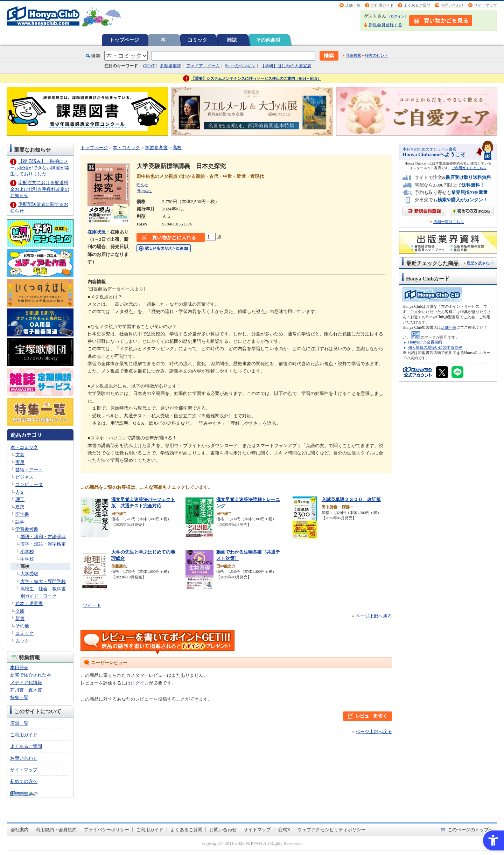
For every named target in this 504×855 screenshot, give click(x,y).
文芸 (20, 455)
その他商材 (268, 40)
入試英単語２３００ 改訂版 (351, 499)
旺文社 (142, 185)
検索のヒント (377, 55)
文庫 (20, 611)
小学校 (27, 552)
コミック (197, 40)
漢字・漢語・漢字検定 (43, 544)
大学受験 (29, 574)
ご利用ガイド (382, 5)
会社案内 (20, 830)
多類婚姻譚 (170, 66)
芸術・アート (29, 470)
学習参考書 (27, 529)
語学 (20, 522)
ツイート (92, 605)
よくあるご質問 (417, 5)
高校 (25, 566)
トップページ (124, 40)
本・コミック (24, 447)
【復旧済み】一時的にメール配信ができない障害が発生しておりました (40, 168)
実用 (20, 462)
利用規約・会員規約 (56, 830)
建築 (20, 507)
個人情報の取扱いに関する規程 (435, 347)
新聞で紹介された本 (31, 675)
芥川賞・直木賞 (26, 690)
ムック (22, 641)
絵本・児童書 (29, 603)
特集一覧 (19, 697)
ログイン (398, 16)
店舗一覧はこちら (449, 222)
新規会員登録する (385, 25)
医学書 (22, 514)
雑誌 (232, 40)
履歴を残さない (480, 263)
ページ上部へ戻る (374, 616)
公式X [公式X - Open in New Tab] (284, 830)
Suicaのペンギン (240, 66)
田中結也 (144, 191)
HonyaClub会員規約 (425, 342)
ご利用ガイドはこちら (469, 168)
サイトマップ (485, 5)
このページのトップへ (470, 830)
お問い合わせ (452, 5)
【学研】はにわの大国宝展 (286, 66)
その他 (22, 626)
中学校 (27, 559)
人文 (20, 492)
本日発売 (19, 668)
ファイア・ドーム (203, 66)
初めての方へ (24, 781)
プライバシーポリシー (106, 830)
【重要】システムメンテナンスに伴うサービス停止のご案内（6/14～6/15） (256, 78)
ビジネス (24, 477)
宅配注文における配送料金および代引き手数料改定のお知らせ (40, 189)
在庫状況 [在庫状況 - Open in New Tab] (97, 232)
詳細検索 (353, 55)
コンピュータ (29, 484)
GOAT (149, 66)
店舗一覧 (353, 5)
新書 (20, 618)
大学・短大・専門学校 (43, 581)
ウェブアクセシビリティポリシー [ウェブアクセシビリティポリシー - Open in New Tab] (332, 830)
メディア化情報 (26, 683)
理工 (20, 499)
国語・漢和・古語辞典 (43, 537)
